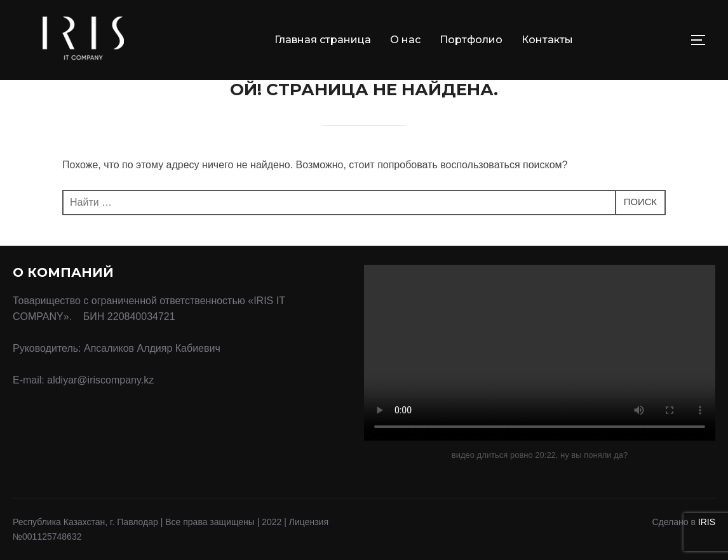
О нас (405, 40)
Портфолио (471, 40)
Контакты (547, 40)
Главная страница (323, 40)
